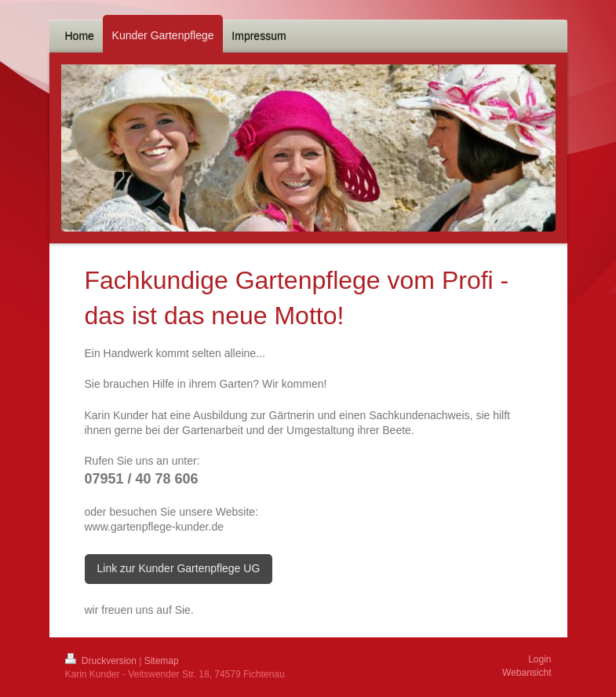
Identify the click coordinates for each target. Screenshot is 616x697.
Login (539, 659)
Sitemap (162, 661)
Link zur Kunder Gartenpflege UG (179, 568)
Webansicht (527, 673)
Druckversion (102, 661)
